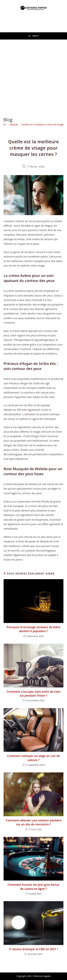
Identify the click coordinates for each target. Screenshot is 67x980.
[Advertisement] (33, 75)
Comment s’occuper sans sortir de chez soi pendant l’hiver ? (33, 694)
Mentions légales (42, 976)
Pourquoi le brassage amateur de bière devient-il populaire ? (34, 629)
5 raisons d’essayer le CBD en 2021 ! (33, 949)
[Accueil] (5, 124)
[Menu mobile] (34, 36)
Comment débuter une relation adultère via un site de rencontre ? (33, 822)
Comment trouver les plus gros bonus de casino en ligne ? (34, 887)
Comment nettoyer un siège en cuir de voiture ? (34, 758)
